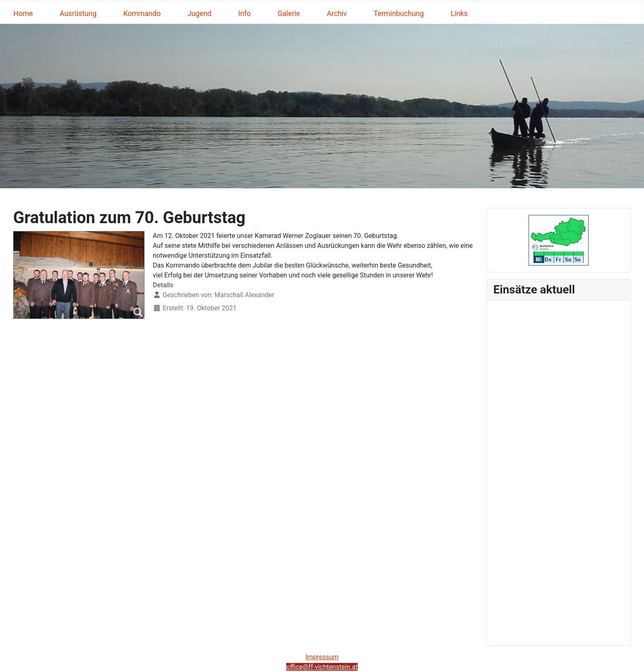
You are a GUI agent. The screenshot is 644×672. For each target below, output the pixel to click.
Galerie (289, 14)
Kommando (142, 14)
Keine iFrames (559, 471)
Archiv (337, 14)
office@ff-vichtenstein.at (322, 667)
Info (245, 14)
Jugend (199, 14)
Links (459, 14)
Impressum (322, 657)
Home (23, 14)
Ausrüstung (78, 14)
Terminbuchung (399, 14)
